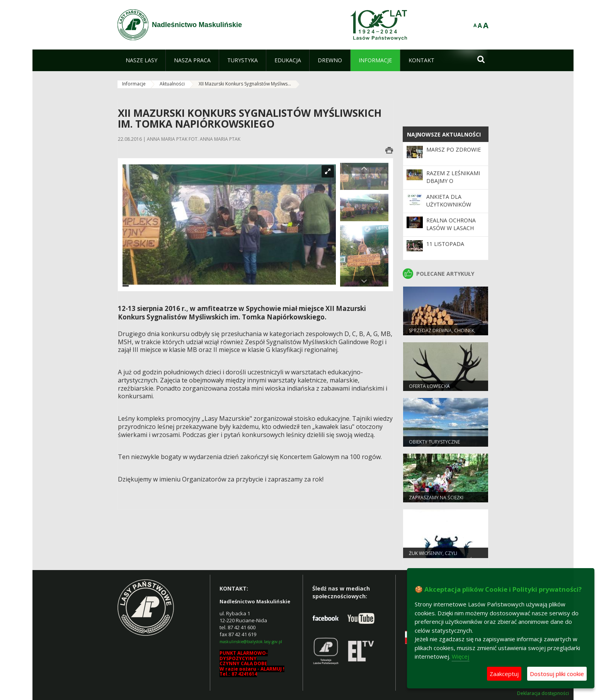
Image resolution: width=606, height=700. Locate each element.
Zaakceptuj (504, 674)
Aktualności (172, 84)
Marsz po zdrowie (454, 149)
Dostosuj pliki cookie (557, 674)
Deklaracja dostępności (543, 693)
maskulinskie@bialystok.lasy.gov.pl (251, 642)
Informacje (134, 84)
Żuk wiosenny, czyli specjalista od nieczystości (443, 557)
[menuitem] (141, 60)
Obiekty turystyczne (434, 442)
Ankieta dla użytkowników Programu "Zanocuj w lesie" (452, 208)
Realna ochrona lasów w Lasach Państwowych (451, 228)
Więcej (460, 656)
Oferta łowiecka (429, 386)
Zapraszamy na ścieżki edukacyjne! (436, 501)
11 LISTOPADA (445, 244)
